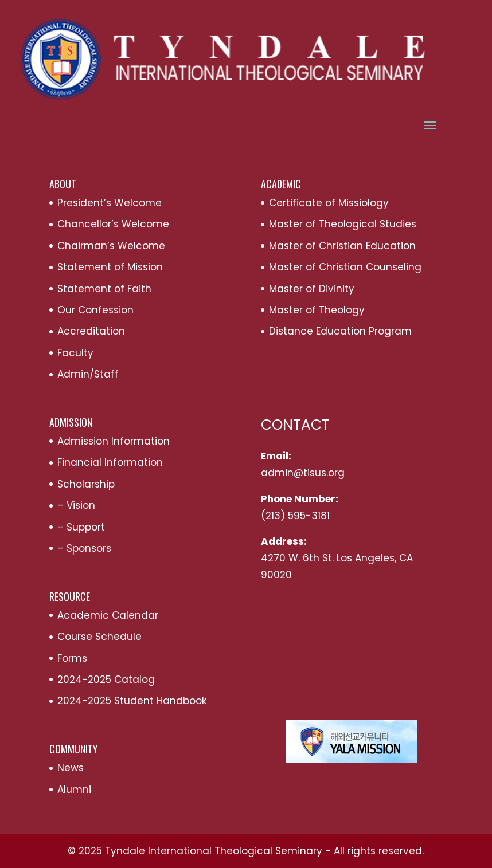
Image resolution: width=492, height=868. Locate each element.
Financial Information (110, 462)
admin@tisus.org (303, 473)
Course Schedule (99, 637)
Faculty (75, 353)
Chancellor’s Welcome (113, 224)
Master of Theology (317, 310)
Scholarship (86, 484)
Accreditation (91, 331)
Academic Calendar (108, 615)
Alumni (74, 790)
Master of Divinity (312, 289)
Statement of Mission (110, 267)
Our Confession (95, 310)
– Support (81, 527)
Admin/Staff (88, 374)
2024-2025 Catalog (106, 680)
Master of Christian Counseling (345, 267)
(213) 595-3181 (295, 516)
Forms (72, 658)
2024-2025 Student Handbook (132, 701)
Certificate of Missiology (329, 203)
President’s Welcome (110, 203)
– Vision (76, 505)
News (71, 768)
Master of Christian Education (342, 246)
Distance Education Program (340, 331)
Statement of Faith (104, 289)
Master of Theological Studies (343, 224)
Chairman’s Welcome (111, 246)
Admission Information (114, 441)
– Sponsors (84, 548)
